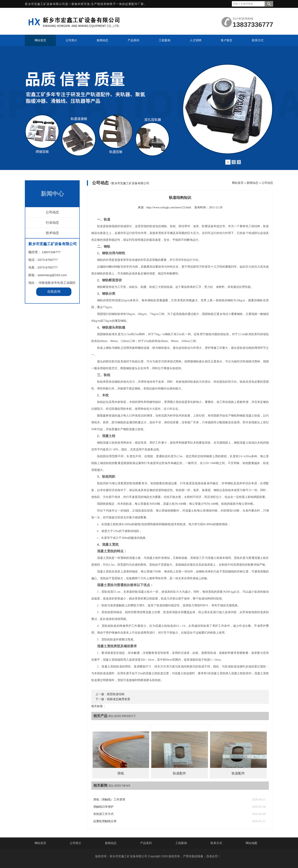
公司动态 (52, 299)
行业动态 (52, 309)
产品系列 (146, 843)
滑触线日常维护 (103, 807)
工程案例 (181, 843)
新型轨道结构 (116, 694)
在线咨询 (54, 378)
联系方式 (216, 843)
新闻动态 (252, 183)
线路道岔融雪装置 (119, 699)
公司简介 (76, 843)
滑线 (121, 773)
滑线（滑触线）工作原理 (109, 800)
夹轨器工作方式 (103, 814)
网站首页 (238, 183)
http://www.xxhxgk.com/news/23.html (169, 207)
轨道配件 (179, 773)
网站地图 (251, 843)
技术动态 (52, 320)
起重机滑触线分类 (105, 821)
